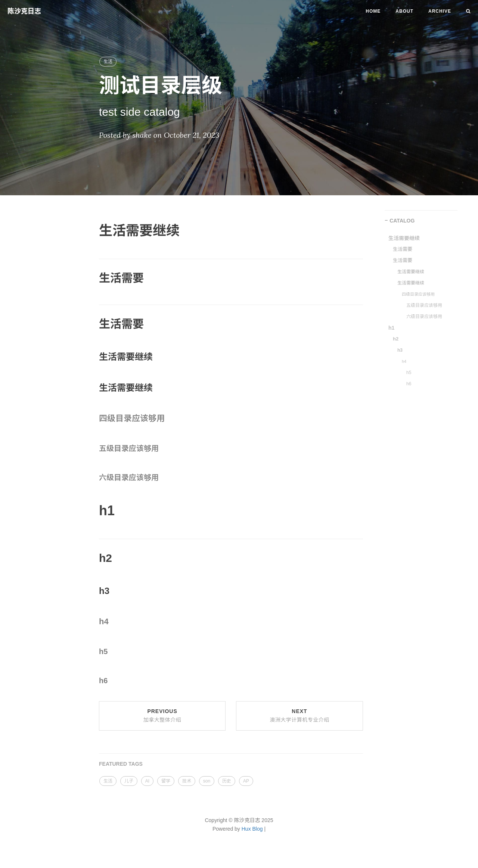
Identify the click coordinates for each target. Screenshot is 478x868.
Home (373, 11)
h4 (404, 361)
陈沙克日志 (24, 11)
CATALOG (402, 221)
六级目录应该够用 (424, 317)
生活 (108, 62)
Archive (440, 11)
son (207, 781)
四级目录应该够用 (418, 294)
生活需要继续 (404, 238)
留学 (166, 781)
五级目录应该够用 (424, 305)
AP (246, 781)
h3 (400, 350)
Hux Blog (252, 829)
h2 (396, 339)
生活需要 (403, 249)
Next (299, 716)
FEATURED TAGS (121, 764)
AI (147, 781)
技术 (187, 781)
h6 (409, 384)
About (404, 11)
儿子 (129, 781)
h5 (409, 373)
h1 (391, 328)
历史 (227, 781)
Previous (162, 716)
